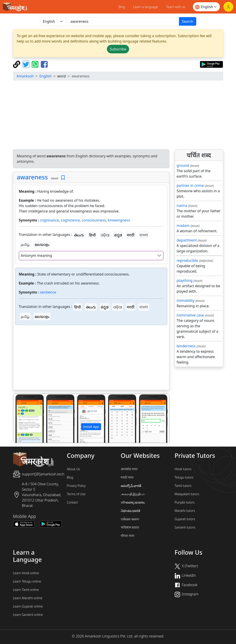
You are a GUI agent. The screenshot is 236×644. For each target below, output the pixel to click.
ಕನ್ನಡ (118, 235)
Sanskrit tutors (185, 527)
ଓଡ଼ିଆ (105, 235)
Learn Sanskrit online (28, 615)
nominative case (190, 315)
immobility (186, 301)
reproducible (187, 260)
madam (183, 226)
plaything (185, 280)
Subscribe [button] (118, 49)
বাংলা (144, 235)
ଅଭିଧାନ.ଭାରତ (130, 519)
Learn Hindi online (26, 573)
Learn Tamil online (26, 590)
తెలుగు (79, 235)
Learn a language (146, 7)
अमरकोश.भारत (129, 469)
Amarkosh (25, 76)
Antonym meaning (36, 255)
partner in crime (190, 185)
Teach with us (176, 7)
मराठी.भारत (127, 477)
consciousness (94, 220)
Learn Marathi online (28, 598)
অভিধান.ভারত (130, 527)
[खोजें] (123, 21)
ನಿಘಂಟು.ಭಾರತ (130, 511)
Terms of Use (76, 494)
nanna (182, 206)
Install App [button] (91, 427)
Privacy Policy (76, 486)
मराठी (131, 235)
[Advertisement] (91, 358)
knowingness (119, 220)
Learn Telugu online (27, 581)
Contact (72, 502)
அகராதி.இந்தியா (133, 494)
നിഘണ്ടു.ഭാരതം (133, 502)
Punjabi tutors (185, 502)
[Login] (228, 7)
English (45, 76)
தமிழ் (25, 244)
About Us (74, 469)
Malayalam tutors (187, 494)
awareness (32, 177)
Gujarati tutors (185, 519)
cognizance (70, 220)
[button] (25, 418)
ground (183, 165)
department (187, 240)
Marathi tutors (185, 511)
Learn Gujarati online (28, 606)
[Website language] (206, 7)
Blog (122, 7)
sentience (48, 292)
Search (188, 21)
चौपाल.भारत (128, 536)
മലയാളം (42, 244)
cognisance (49, 220)
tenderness (186, 346)
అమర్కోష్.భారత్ (131, 486)
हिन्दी (92, 235)
